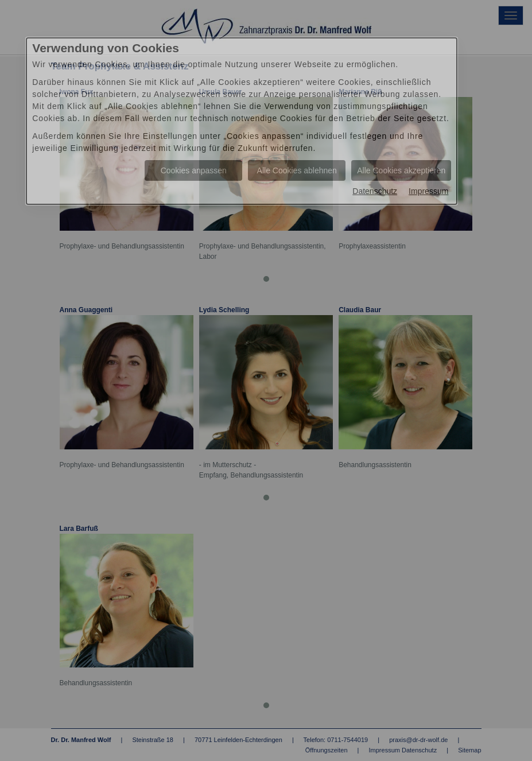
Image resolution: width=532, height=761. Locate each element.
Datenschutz (375, 191)
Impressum (428, 191)
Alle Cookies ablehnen (297, 170)
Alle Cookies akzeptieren (401, 170)
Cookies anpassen (194, 170)
